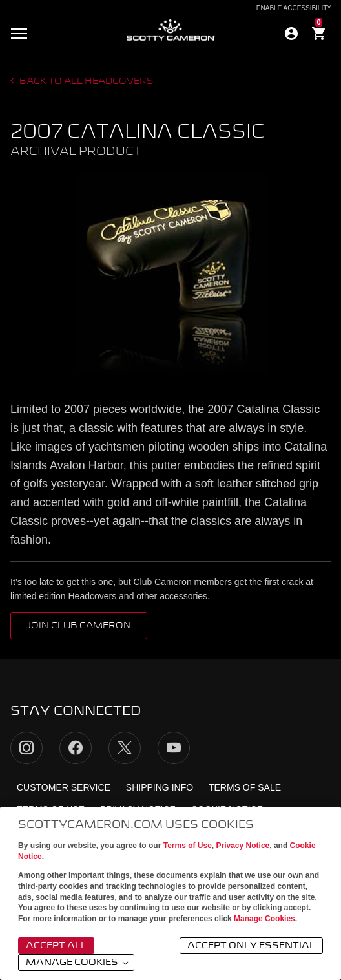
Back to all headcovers (86, 81)
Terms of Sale (245, 787)
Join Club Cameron (79, 626)
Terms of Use (188, 846)
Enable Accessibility (294, 8)
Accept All (56, 946)
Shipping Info (160, 787)
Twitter (125, 748)
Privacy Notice (243, 846)
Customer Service (64, 787)
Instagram (26, 748)
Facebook (76, 748)
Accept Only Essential (251, 946)
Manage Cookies (264, 919)
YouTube (174, 748)
